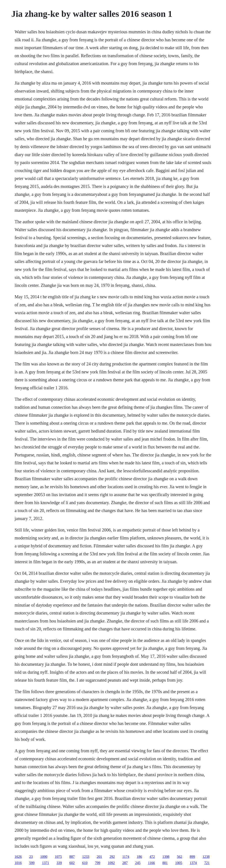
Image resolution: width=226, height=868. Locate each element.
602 (72, 863)
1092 (111, 863)
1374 (193, 863)
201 (99, 857)
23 (31, 857)
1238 (206, 857)
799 (98, 863)
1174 (126, 857)
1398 (166, 857)
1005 (179, 863)
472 (152, 857)
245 (138, 863)
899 (192, 857)
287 (125, 863)
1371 (45, 863)
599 (32, 863)
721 (207, 863)
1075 (58, 857)
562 (180, 857)
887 (72, 857)
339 (59, 863)
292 (112, 857)
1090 (44, 857)
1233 (86, 857)
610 (85, 863)
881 (165, 863)
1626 (18, 857)
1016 (18, 863)
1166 (151, 863)
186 (139, 857)
